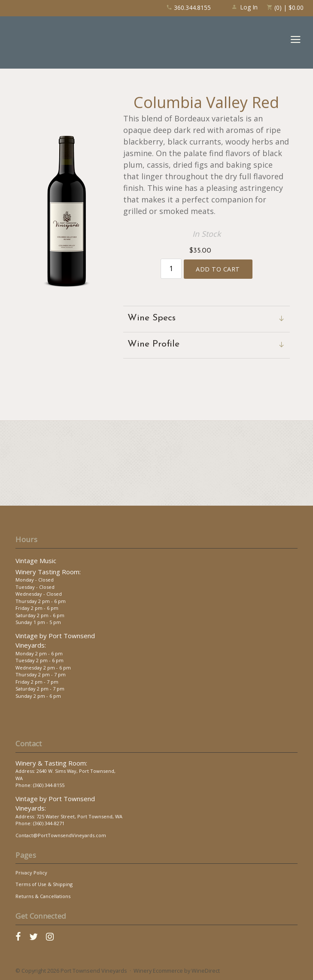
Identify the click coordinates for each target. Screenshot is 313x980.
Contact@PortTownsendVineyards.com (61, 835)
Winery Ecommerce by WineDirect (177, 971)
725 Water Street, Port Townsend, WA (79, 816)
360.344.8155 (188, 8)
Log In (245, 7)
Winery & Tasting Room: (51, 763)
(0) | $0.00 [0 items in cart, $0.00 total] (285, 8)
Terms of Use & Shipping (44, 884)
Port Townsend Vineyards (48, 42)
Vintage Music (36, 561)
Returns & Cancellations (43, 896)
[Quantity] (171, 269)
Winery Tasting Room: (48, 572)
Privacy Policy (31, 873)
